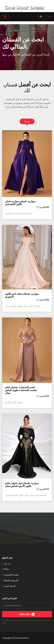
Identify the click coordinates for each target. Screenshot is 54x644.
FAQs (6, 569)
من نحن (7, 563)
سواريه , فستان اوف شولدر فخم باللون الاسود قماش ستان (22, 484)
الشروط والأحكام (11, 580)
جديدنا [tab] (27, 121)
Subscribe (27, 614)
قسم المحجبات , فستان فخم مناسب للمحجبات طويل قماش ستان (21, 390)
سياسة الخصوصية (11, 575)
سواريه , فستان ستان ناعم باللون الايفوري (22, 295)
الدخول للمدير (10, 586)
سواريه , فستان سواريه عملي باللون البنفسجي (20, 203)
